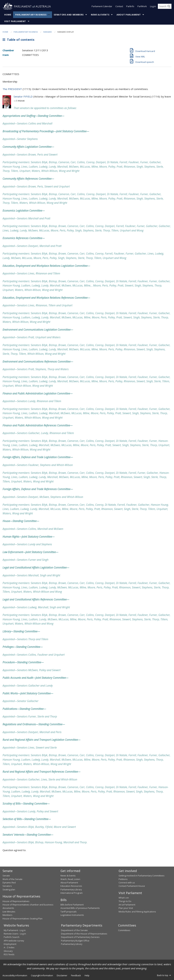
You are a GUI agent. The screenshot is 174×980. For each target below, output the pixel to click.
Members (7, 915)
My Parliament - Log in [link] (15, 930)
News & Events (100, 15)
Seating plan (9, 889)
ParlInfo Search (12, 937)
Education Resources (71, 886)
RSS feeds (9, 954)
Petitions (123, 879)
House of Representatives (16, 901)
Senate (6, 876)
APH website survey (14, 941)
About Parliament (129, 15)
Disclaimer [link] (62, 975)
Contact (119, 6)
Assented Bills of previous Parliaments (80, 908)
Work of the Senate (12, 879)
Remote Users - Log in (15, 934)
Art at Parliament (127, 905)
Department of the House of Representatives (84, 934)
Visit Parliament (15, 21)
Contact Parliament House (132, 886)
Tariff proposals (69, 912)
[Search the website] (165, 6)
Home (8, 15)
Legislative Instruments (72, 915)
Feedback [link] (76, 975)
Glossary (8, 951)
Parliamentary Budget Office (75, 941)
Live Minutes (9, 912)
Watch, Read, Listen (70, 879)
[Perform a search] (169, 6)
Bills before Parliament (72, 905)
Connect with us (127, 883)
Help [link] (87, 975)
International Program (72, 893)
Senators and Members (69, 15)
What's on (124, 898)
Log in (153, 6)
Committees (124, 930)
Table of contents (18, 40)
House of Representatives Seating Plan (23, 919)
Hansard (47, 32)
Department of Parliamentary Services (80, 937)
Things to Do (125, 901)
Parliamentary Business (31, 15)
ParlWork (142, 6)
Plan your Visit (126, 908)
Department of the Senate (74, 930)
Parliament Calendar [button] (102, 6)
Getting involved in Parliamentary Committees (142, 876)
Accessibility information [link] (15, 975)
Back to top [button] (164, 975)
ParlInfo (130, 6)
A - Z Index (9, 947)
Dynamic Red (9, 883)
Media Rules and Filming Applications (137, 912)
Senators (7, 886)
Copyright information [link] (42, 975)
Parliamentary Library (71, 889)
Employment (10, 944)
